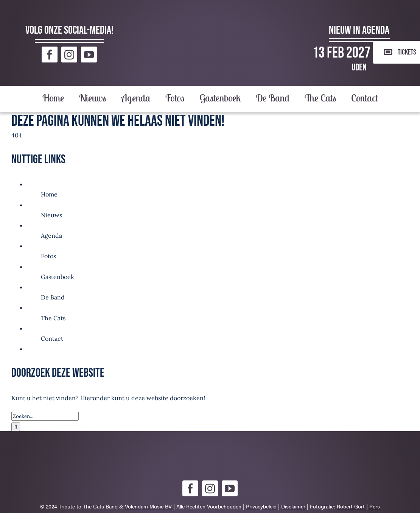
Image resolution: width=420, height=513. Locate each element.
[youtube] (89, 55)
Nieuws (51, 215)
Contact (52, 338)
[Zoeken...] (45, 416)
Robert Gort (351, 506)
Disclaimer (293, 506)
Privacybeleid (261, 506)
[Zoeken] (16, 427)
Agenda (51, 235)
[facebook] (50, 55)
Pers (375, 506)
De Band (53, 297)
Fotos (48, 256)
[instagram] (69, 55)
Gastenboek (58, 277)
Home (49, 194)
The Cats (53, 318)
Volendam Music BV (148, 506)
